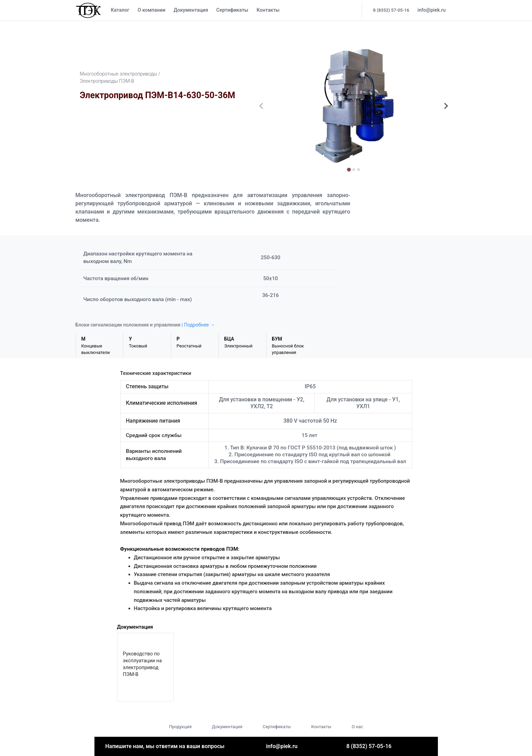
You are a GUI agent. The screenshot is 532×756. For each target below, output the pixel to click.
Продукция (180, 727)
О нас (357, 727)
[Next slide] (446, 106)
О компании (152, 10)
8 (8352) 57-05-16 (391, 10)
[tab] (349, 169)
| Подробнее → (198, 325)
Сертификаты (232, 10)
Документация (191, 10)
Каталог (120, 10)
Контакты (268, 10)
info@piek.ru (432, 10)
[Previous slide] (262, 106)
